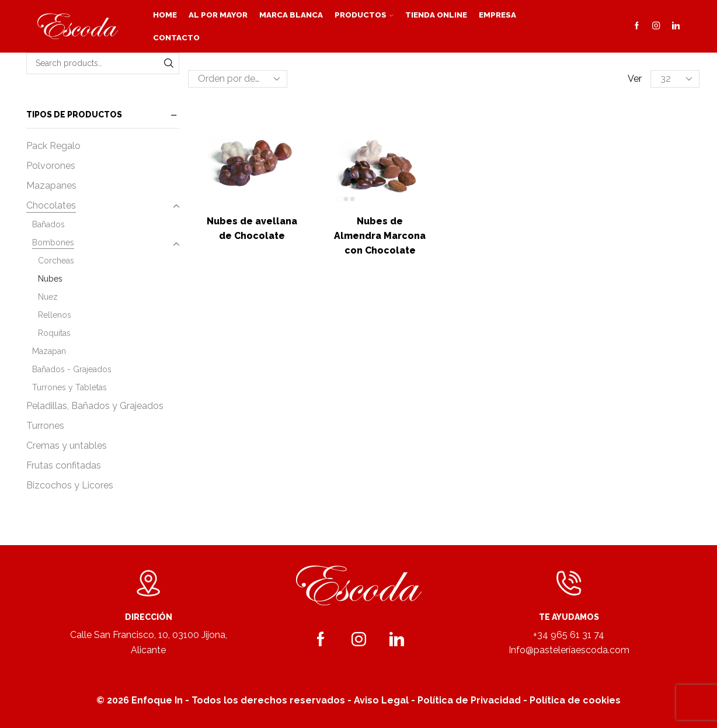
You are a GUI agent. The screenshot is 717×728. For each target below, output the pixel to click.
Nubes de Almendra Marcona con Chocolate (380, 236)
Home (165, 15)
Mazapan (49, 351)
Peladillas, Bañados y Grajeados (95, 406)
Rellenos (55, 315)
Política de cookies (575, 700)
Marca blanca (291, 15)
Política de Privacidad (469, 700)
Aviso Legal (381, 700)
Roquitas (54, 333)
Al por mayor (218, 15)
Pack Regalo (53, 146)
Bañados (48, 224)
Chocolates (51, 205)
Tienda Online (436, 15)
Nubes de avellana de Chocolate (252, 228)
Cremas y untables (67, 446)
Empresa (497, 15)
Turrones (45, 426)
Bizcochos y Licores (70, 485)
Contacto (176, 37)
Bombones (53, 242)
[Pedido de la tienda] (238, 79)
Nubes (50, 279)
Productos (364, 15)
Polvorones (51, 166)
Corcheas (56, 261)
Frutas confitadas (64, 465)
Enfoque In (157, 700)
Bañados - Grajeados (72, 369)
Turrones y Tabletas (69, 387)
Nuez (48, 297)
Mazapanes (51, 186)
